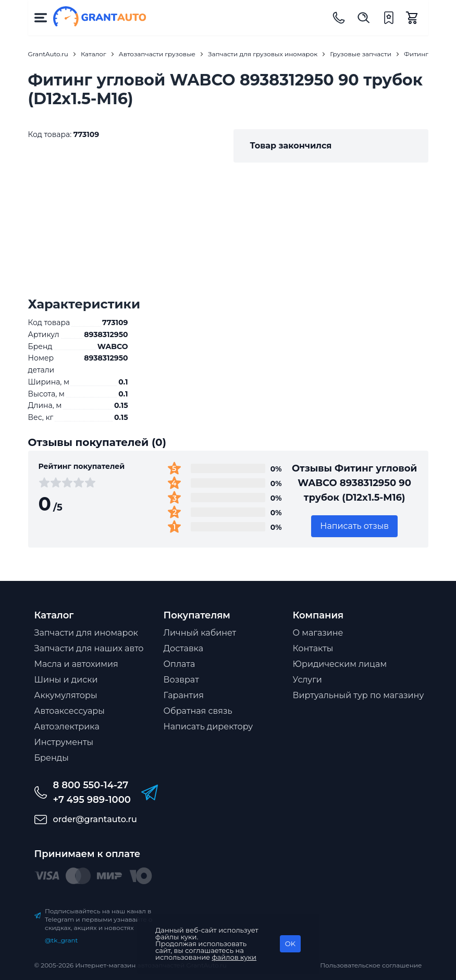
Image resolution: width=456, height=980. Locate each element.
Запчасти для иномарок (86, 633)
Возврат (181, 680)
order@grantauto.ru (95, 819)
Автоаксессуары (70, 711)
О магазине (318, 633)
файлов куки (235, 957)
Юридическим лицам (340, 664)
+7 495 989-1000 (92, 800)
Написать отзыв (354, 526)
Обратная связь (198, 711)
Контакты (313, 648)
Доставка (184, 648)
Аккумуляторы (66, 695)
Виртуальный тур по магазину (359, 695)
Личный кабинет (200, 633)
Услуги (307, 680)
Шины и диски (66, 680)
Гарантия (184, 695)
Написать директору (208, 727)
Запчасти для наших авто (89, 648)
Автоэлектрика (67, 727)
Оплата (180, 664)
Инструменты (64, 742)
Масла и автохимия (76, 664)
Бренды (52, 758)
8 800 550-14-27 (91, 785)
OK (290, 944)
